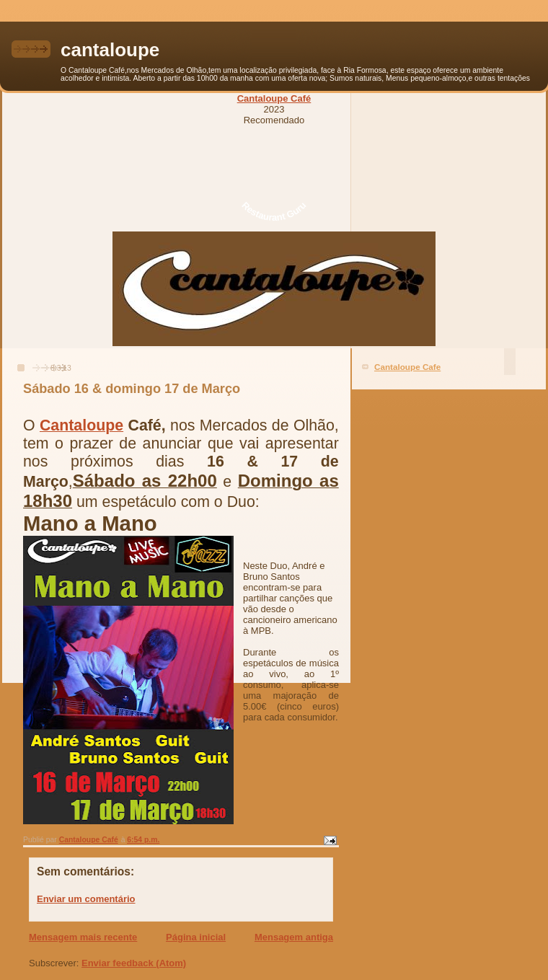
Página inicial (196, 937)
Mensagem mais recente (83, 937)
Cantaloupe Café (274, 98)
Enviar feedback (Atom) (134, 963)
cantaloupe (110, 50)
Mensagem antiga (294, 937)
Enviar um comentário (86, 899)
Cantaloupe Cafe (407, 367)
